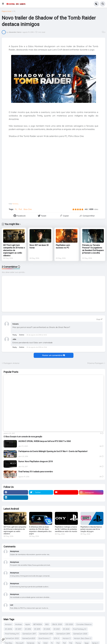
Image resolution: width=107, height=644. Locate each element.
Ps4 (20, 209)
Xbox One (28, 209)
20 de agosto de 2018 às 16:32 (37, 335)
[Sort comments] (100, 319)
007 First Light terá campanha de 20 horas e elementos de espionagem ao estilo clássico (14, 250)
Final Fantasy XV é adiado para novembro (36, 472)
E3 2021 (57, 629)
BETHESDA (38, 624)
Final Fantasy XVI (12, 634)
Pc (15, 11)
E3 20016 (8, 629)
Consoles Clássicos (84, 624)
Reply (15, 335)
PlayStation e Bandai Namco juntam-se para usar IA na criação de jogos (91, 529)
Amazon (8, 624)
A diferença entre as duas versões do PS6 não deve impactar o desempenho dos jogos (40, 530)
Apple (28, 624)
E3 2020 (47, 629)
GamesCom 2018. (46, 634)
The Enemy (15, 204)
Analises (18, 624)
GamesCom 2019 (63, 634)
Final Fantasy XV (80, 629)
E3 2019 (37, 629)
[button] (4, 4)
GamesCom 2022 (12, 638)
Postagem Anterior (11, 363)
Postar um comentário (54, 355)
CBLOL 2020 (57, 624)
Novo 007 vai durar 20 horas (39, 247)
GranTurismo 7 (44, 638)
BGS (47, 624)
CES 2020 (69, 624)
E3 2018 (28, 629)
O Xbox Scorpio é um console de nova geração (23, 437)
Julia (14, 339)
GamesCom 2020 (80, 634)
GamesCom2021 (29, 638)
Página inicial (7, 11)
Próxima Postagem (95, 363)
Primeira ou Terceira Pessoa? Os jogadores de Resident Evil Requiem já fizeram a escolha (93, 249)
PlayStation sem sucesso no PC (63, 247)
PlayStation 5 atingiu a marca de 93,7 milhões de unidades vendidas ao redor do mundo (66, 529)
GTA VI (56, 638)
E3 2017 (18, 629)
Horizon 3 (67, 638)
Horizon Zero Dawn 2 (83, 638)
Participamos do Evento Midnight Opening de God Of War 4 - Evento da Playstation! (53, 451)
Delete (22, 335)
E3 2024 (66, 629)
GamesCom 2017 (29, 634)
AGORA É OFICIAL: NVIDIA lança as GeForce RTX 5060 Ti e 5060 (45, 441)
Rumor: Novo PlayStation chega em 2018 (36, 461)
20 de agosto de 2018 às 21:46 (37, 347)
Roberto (16, 324)
